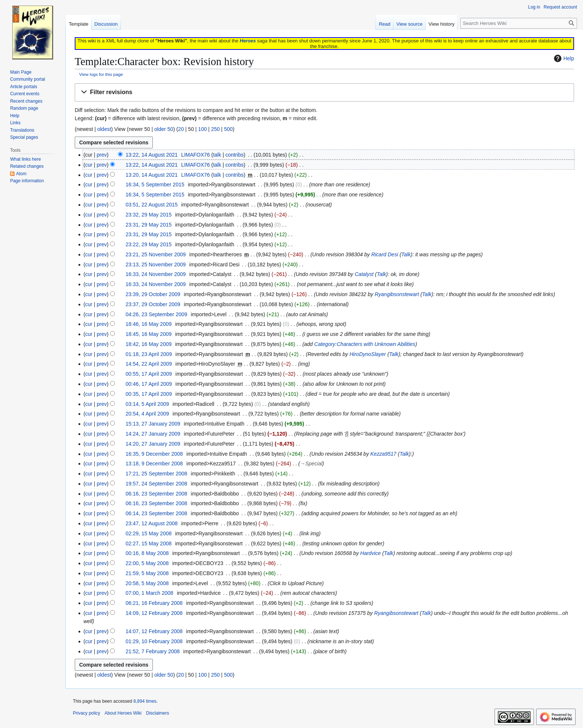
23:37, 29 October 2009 (153, 304)
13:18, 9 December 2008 (154, 464)
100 (202, 129)
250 (215, 129)
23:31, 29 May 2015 (149, 225)
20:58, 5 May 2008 (147, 583)
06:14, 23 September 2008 (157, 513)
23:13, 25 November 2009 (156, 264)
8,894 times (145, 701)
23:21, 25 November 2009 (156, 254)
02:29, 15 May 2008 (149, 533)
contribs (234, 155)
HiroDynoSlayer (368, 354)
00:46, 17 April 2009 (149, 384)
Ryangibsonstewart (397, 294)
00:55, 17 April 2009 (149, 374)
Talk (406, 254)
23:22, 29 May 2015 (149, 244)
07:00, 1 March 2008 (149, 593)
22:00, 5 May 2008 (147, 563)
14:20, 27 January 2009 (153, 444)
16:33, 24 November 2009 (156, 274)
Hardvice (371, 553)
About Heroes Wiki (123, 713)
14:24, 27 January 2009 (153, 434)
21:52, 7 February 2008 (153, 651)
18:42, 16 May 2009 (149, 344)
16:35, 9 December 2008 (154, 454)
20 (181, 129)
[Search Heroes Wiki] (519, 23)
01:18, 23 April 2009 (149, 354)
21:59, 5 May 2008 (147, 573)
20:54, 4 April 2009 (147, 414)
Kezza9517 (383, 454)
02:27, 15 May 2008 (149, 543)
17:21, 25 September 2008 (157, 474)
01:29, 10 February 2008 (154, 641)
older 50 (164, 129)
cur (89, 165)
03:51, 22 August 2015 (152, 205)
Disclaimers (158, 713)
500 (228, 129)
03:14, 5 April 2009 (147, 404)
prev (102, 155)
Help (563, 58)
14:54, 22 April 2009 (149, 364)
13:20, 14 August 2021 (152, 175)
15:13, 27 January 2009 (153, 424)
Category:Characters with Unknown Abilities (365, 344)
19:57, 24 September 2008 (157, 484)
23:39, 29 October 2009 (153, 294)
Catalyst (364, 274)
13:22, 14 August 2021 (152, 155)
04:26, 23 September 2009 (157, 314)
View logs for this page (101, 74)
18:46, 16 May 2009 (149, 324)
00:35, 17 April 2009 (149, 394)
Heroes (248, 41)
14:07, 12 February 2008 (154, 631)
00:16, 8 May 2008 (147, 553)
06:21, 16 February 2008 (154, 603)
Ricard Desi (384, 254)
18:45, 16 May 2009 (149, 334)
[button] (324, 92)
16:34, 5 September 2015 (155, 185)
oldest (104, 129)
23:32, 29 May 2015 (149, 215)
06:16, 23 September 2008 (157, 494)
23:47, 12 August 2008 (152, 523)
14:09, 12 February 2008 (154, 613)
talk (217, 155)
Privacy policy (86, 713)
